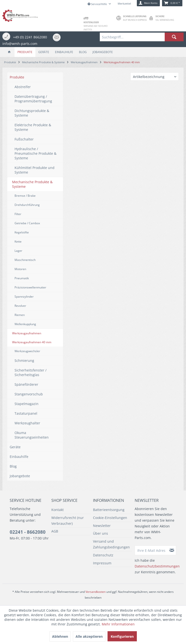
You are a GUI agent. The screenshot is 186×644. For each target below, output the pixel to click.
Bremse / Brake (25, 196)
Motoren (20, 269)
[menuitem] (142, 37)
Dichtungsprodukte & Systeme (32, 113)
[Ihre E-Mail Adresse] (151, 550)
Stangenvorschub (29, 394)
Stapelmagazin (27, 404)
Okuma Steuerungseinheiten (32, 435)
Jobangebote (20, 476)
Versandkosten (96, 592)
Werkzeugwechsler (27, 351)
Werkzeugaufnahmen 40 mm (32, 342)
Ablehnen (60, 636)
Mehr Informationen (118, 624)
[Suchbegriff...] (142, 37)
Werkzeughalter (27, 423)
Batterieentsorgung (109, 510)
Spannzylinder (24, 297)
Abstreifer (23, 87)
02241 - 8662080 (28, 532)
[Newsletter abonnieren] (172, 550)
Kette (18, 241)
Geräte (15, 447)
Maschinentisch (25, 260)
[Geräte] (44, 52)
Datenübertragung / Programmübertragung (33, 99)
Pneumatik (22, 278)
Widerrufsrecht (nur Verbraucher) (68, 521)
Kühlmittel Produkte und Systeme (35, 170)
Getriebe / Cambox (27, 223)
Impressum (102, 563)
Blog (13, 466)
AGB (55, 531)
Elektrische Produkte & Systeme (33, 127)
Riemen (20, 315)
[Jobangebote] (103, 52)
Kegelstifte (22, 232)
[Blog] (83, 52)
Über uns (101, 533)
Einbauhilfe (19, 457)
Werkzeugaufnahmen (27, 333)
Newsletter (102, 526)
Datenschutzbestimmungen (157, 566)
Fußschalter (24, 139)
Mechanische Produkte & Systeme (32, 184)
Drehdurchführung (27, 205)
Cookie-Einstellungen (110, 518)
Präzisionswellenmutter (30, 287)
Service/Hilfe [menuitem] (98, 4)
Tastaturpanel (26, 413)
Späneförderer (26, 384)
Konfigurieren (122, 636)
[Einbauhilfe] (64, 52)
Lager (18, 251)
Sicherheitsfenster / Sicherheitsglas (31, 372)
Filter (18, 214)
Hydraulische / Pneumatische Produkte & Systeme (35, 153)
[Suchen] (174, 37)
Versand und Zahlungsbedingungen (111, 544)
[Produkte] (25, 52)
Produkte (17, 77)
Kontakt (58, 510)
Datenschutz (103, 555)
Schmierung (24, 360)
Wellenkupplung (25, 324)
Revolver (20, 306)
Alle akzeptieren (89, 636)
